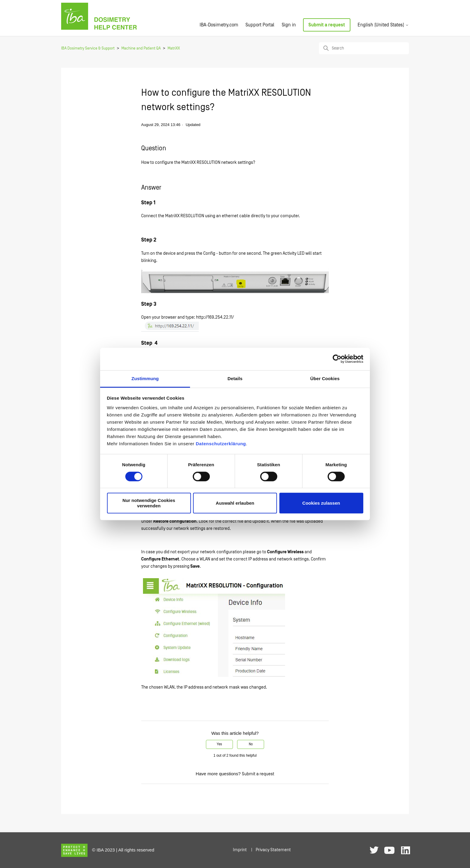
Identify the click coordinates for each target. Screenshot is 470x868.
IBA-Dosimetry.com (219, 25)
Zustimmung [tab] (145, 378)
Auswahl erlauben (235, 503)
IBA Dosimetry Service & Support (88, 48)
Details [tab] (235, 378)
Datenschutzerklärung (221, 444)
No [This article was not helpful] (251, 744)
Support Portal (260, 25)
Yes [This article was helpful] (219, 744)
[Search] (364, 48)
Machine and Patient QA (141, 48)
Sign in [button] (289, 25)
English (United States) (383, 25)
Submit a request (327, 25)
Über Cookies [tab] (325, 378)
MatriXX (174, 48)
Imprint (240, 850)
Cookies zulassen (321, 503)
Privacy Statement (273, 850)
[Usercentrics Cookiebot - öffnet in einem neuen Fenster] (337, 359)
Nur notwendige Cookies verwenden (149, 503)
